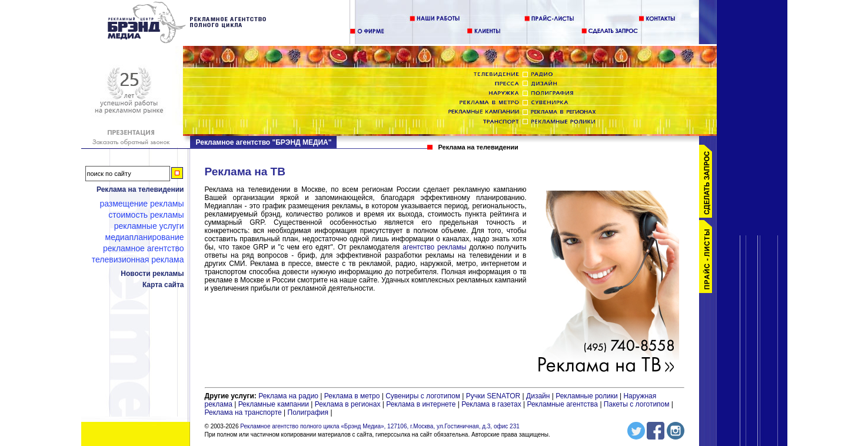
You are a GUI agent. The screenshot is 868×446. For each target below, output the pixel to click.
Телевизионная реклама (138, 259)
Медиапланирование (145, 237)
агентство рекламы (434, 247)
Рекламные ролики (586, 396)
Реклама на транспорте (243, 412)
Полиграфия (308, 412)
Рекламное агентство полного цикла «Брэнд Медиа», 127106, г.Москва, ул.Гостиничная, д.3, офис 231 (380, 426)
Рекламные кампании (274, 404)
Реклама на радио (288, 396)
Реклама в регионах (348, 404)
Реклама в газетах (492, 404)
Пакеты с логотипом (637, 404)
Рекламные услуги (149, 226)
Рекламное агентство (143, 248)
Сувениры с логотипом (423, 396)
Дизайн (538, 396)
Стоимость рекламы (146, 215)
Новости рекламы (152, 274)
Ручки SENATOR (493, 396)
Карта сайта (163, 285)
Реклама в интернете (421, 404)
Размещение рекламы (142, 204)
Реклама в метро (352, 396)
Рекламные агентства (563, 404)
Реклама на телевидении (140, 189)
